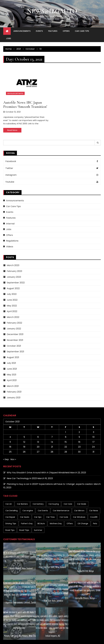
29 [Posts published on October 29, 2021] (66, 452)
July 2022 (12, 294)
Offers (66, 31)
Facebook (53, 161)
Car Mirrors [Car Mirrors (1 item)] (79, 511)
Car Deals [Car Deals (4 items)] (82, 504)
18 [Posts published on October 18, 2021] (10, 447)
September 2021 (15, 352)
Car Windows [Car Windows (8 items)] (79, 517)
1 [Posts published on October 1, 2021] (66, 432)
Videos (10, 247)
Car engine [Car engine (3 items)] (28, 511)
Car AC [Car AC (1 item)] (9, 504)
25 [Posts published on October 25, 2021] (10, 452)
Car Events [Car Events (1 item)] (43, 511)
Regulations (12, 241)
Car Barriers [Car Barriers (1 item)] (22, 504)
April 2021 (12, 380)
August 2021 (13, 357)
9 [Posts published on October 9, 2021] (79, 437)
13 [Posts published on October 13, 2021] (38, 442)
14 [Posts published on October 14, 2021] (52, 442)
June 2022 (12, 300)
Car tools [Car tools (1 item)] (64, 517)
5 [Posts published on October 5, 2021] (24, 437)
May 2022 (12, 306)
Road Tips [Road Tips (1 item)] (10, 530)
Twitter (53, 168)
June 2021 (12, 369)
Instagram (53, 175)
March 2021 (13, 386)
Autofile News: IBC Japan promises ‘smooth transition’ (25, 104)
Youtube (53, 182)
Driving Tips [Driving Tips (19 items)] (11, 524)
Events (39, 31)
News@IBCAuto (52, 11)
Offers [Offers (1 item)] (70, 524)
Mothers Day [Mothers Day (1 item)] (56, 524)
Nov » (13, 459)
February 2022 (14, 323)
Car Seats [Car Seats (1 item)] (25, 517)
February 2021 (14, 392)
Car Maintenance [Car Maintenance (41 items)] (61, 511)
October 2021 (14, 346)
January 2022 (14, 329)
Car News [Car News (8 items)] (94, 511)
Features (53, 31)
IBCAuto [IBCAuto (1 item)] (41, 524)
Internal (10, 224)
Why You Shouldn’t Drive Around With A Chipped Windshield (38, 473)
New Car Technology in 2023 (22, 478)
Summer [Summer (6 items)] (38, 530)
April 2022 (12, 311)
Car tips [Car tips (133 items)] (38, 517)
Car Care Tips (82, 31)
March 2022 (13, 317)
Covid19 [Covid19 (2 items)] (94, 517)
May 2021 (12, 375)
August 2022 (13, 288)
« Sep (6, 459)
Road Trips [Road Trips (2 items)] (24, 530)
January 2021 (14, 398)
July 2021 (11, 363)
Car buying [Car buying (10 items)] (54, 504)
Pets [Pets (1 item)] (95, 524)
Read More (12, 130)
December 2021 (15, 334)
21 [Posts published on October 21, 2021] (52, 447)
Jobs (8, 38)
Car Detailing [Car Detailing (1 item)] (12, 511)
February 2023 (14, 271)
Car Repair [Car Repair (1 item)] (10, 517)
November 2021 (15, 340)
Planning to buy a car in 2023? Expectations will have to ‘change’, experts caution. (50, 484)
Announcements (22, 31)
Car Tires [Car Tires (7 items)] (51, 517)
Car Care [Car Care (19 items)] (68, 504)
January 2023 (14, 277)
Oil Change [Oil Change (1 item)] (83, 524)
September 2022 (16, 283)
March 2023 (13, 265)
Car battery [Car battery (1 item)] (38, 504)
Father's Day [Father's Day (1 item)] (27, 524)
